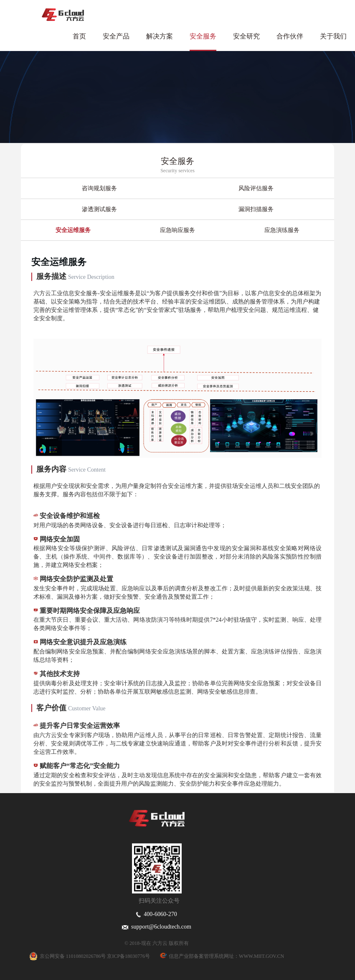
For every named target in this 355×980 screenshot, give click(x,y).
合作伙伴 (290, 36)
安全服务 (203, 36)
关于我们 (333, 36)
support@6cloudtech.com (157, 927)
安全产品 (116, 36)
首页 (79, 36)
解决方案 (160, 36)
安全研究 (246, 36)
